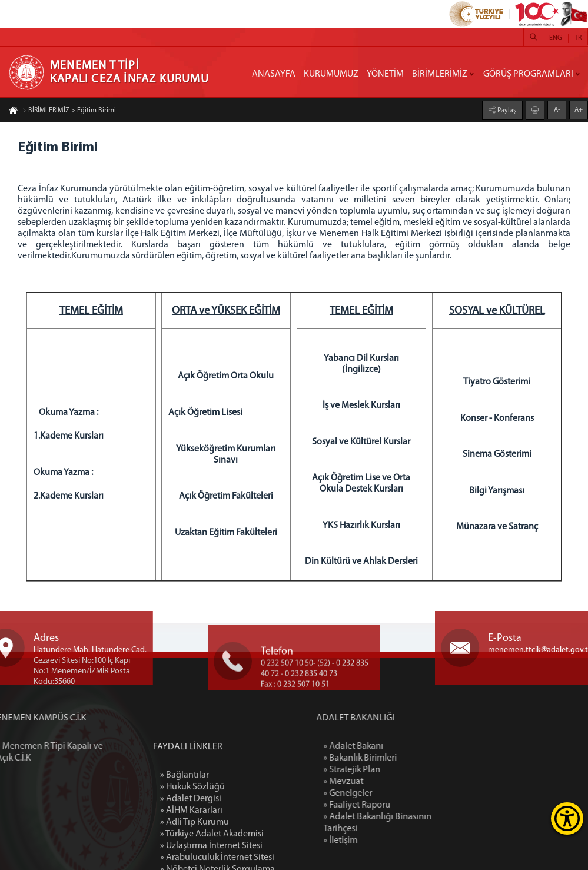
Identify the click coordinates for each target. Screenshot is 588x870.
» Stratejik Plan (390, 770)
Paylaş (506, 110)
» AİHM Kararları (191, 859)
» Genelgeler (386, 793)
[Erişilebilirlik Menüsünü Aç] (567, 818)
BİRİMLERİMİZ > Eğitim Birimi (69, 111)
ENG (556, 38)
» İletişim (378, 841)
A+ (579, 109)
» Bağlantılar (185, 823)
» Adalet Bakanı (391, 746)
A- (557, 109)
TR (578, 38)
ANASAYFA (274, 74)
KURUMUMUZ (331, 74)
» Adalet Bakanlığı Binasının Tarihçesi (416, 823)
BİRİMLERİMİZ (440, 74)
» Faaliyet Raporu (395, 805)
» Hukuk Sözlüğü (192, 835)
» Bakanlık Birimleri (398, 758)
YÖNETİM (385, 74)
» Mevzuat (381, 782)
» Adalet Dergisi (191, 847)
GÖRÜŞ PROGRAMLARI (528, 74)
